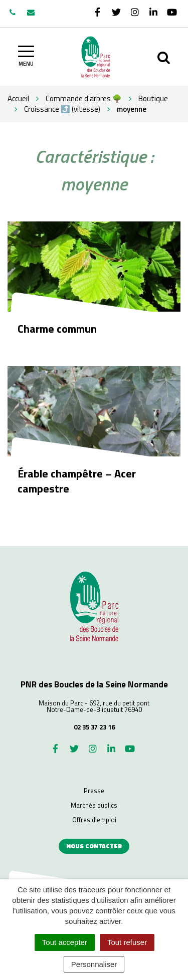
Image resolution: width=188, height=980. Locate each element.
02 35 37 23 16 (94, 727)
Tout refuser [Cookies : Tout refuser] (127, 942)
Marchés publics (94, 805)
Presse (94, 791)
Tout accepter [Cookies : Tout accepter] (65, 942)
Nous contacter (94, 846)
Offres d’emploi (94, 820)
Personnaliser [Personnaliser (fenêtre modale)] (94, 964)
